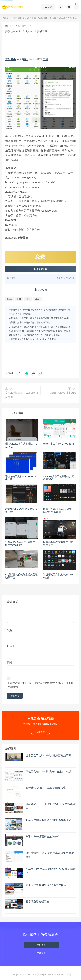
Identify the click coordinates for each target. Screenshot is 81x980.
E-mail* (11, 646)
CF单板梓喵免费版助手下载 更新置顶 (58, 543)
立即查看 (41, 945)
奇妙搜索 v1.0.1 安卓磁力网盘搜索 (46, 788)
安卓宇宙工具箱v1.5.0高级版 (59, 444)
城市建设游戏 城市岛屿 (63, 393)
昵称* (10, 630)
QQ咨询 (41, 290)
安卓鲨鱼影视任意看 (37, 901)
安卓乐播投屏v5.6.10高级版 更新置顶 (22, 395)
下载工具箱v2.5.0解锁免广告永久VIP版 (48, 771)
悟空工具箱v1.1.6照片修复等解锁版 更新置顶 (59, 511)
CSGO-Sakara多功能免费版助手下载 (21, 511)
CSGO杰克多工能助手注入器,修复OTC (59, 478)
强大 (26, 59)
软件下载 (32, 18)
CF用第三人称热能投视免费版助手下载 (21, 576)
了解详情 (41, 953)
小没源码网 (19, 18)
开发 (8, 59)
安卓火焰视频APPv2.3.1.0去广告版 (46, 885)
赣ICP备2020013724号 (60, 974)
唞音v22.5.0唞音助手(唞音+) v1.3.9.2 (21, 445)
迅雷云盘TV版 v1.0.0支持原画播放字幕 (48, 755)
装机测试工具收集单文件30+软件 (58, 576)
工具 (45, 59)
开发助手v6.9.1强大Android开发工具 (39, 339)
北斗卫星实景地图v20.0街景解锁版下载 (49, 820)
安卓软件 (43, 18)
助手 (13, 59)
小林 (9, 26)
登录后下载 (40, 269)
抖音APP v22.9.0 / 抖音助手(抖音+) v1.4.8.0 (20, 543)
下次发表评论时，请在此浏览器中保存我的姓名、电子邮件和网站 (40, 685)
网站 (10, 662)
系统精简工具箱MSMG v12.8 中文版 (21, 478)
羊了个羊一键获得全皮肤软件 (43, 836)
